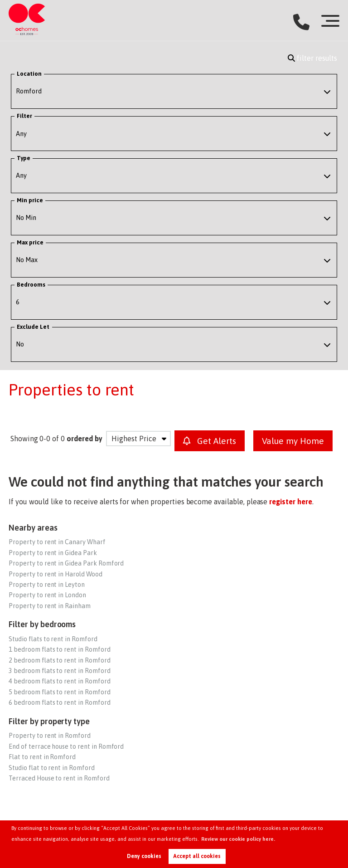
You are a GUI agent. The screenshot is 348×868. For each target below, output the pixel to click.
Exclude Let (33, 327)
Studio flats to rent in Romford (53, 639)
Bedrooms (31, 285)
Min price (30, 200)
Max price (30, 242)
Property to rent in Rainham (50, 606)
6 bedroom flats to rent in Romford (59, 702)
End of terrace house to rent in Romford (66, 746)
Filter (24, 116)
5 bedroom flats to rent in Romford (59, 692)
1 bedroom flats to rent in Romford (59, 649)
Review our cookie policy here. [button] (238, 839)
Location (29, 74)
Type (24, 158)
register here (290, 502)
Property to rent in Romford (50, 736)
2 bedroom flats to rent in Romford (59, 660)
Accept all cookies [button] (197, 856)
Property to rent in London (47, 595)
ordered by (85, 439)
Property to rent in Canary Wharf (57, 542)
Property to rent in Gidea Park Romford (66, 563)
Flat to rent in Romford (42, 757)
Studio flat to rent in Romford (52, 768)
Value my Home (293, 441)
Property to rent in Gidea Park (53, 553)
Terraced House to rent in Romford (59, 778)
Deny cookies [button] (144, 856)
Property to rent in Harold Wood (56, 574)
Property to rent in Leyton (47, 585)
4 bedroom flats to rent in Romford (59, 681)
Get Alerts (210, 441)
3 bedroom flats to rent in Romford (59, 671)
